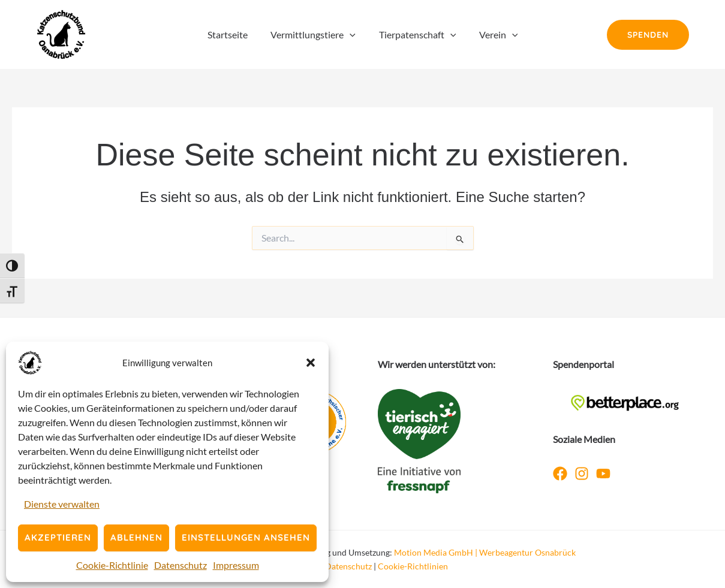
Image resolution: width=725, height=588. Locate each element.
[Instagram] (582, 474)
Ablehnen (136, 537)
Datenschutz (181, 565)
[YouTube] (603, 474)
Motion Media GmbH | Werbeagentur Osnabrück (485, 552)
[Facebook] (560, 474)
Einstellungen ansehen (246, 537)
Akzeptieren (58, 537)
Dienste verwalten (62, 504)
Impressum (236, 565)
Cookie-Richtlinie (112, 565)
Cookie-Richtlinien (413, 566)
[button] (311, 363)
